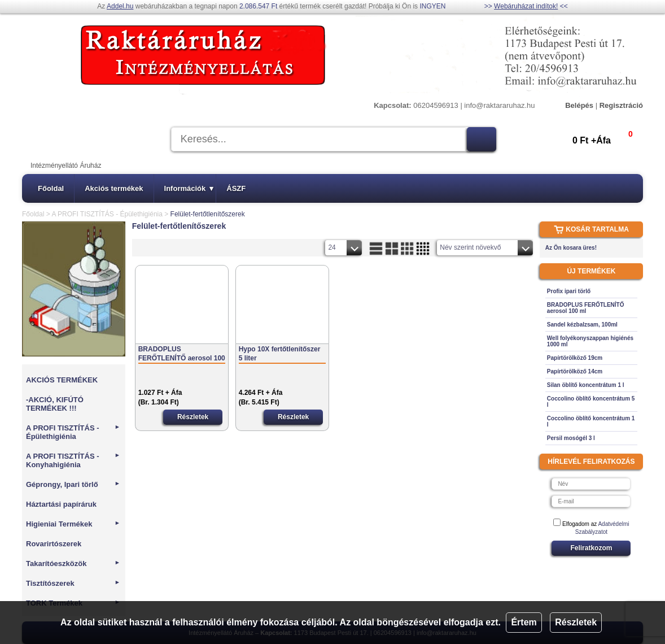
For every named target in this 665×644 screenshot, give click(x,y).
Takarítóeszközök (73, 563)
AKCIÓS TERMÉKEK (62, 380)
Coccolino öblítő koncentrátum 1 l (591, 421)
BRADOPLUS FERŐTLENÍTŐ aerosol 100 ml (182, 354)
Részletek (576, 622)
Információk (189, 188)
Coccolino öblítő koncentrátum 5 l (591, 402)
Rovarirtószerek (54, 544)
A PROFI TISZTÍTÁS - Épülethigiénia (107, 214)
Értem (524, 622)
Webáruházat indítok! (526, 6)
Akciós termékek (114, 188)
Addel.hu (120, 6)
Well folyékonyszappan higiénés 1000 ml (590, 341)
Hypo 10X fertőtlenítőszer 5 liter (280, 354)
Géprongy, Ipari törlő (73, 484)
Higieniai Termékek (73, 524)
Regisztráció (621, 105)
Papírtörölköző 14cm (575, 371)
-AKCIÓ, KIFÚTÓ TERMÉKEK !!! (55, 404)
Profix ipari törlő (569, 291)
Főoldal (51, 188)
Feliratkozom (591, 548)
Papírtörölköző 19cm (575, 358)
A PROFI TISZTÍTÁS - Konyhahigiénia (73, 460)
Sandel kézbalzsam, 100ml (582, 325)
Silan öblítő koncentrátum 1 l (586, 385)
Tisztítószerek (73, 583)
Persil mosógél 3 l (571, 438)
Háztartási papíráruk (61, 504)
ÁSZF (236, 188)
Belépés (579, 105)
